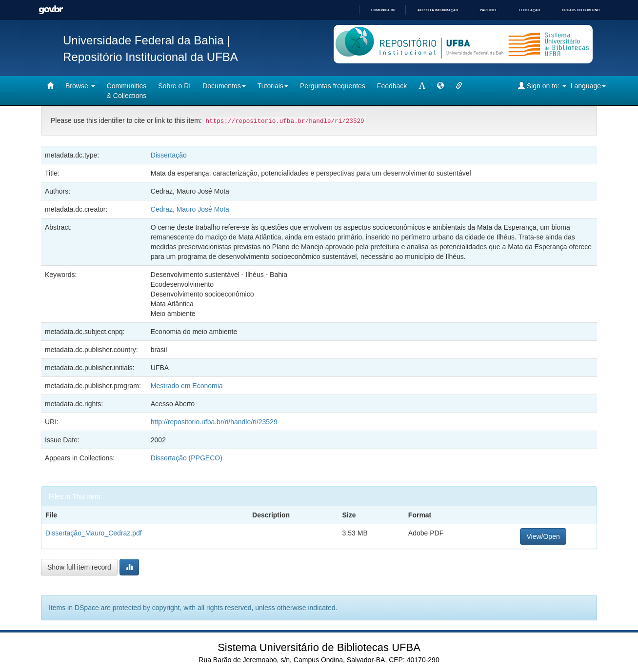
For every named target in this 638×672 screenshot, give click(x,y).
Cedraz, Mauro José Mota (190, 209)
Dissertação (169, 155)
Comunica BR (383, 10)
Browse (80, 86)
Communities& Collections (127, 91)
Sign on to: (542, 86)
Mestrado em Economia (187, 386)
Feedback (392, 86)
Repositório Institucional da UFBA (150, 57)
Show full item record (79, 567)
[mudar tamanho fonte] (422, 86)
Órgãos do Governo (581, 10)
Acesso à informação (438, 10)
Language (588, 86)
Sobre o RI (174, 86)
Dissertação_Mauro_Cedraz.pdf (94, 533)
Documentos (224, 86)
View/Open (543, 536)
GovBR (51, 10)
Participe (488, 10)
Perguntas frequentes (333, 86)
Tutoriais (273, 86)
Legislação (529, 10)
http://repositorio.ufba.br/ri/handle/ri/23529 (214, 422)
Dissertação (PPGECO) (187, 458)
